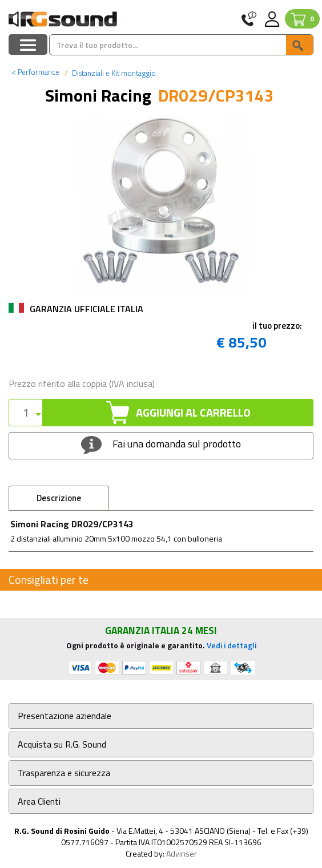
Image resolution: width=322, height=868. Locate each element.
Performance (35, 72)
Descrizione (59, 498)
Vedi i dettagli (232, 645)
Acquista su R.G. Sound (62, 744)
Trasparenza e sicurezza (64, 773)
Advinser (182, 853)
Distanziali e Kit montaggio (113, 73)
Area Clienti (39, 802)
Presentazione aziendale (65, 716)
